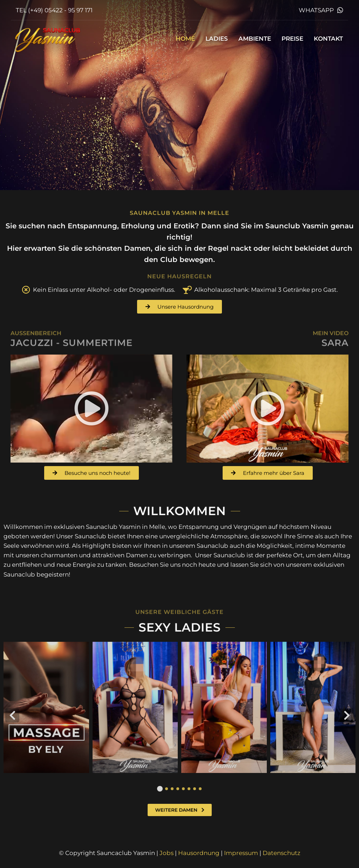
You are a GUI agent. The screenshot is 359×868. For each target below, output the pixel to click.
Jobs (167, 853)
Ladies (217, 39)
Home (185, 39)
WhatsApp (316, 10)
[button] (92, 409)
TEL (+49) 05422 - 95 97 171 (54, 10)
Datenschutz (282, 853)
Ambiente (255, 39)
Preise (292, 39)
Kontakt (328, 39)
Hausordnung (199, 853)
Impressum (241, 853)
